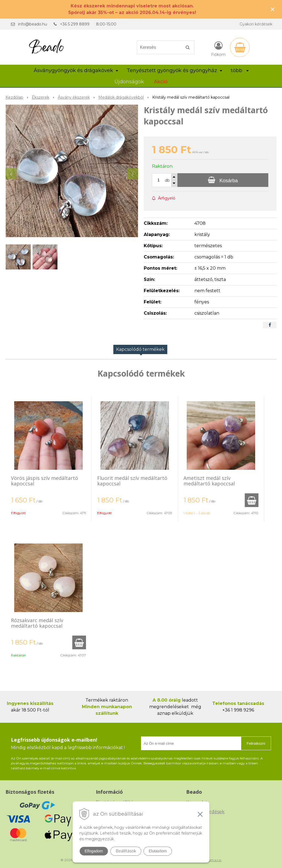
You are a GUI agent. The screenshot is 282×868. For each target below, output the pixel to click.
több (240, 70)
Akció (161, 82)
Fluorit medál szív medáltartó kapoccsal (132, 481)
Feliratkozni (256, 743)
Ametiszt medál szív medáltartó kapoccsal (209, 481)
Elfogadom (94, 851)
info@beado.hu (33, 24)
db (167, 180)
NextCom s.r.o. (210, 860)
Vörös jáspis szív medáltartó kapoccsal (44, 481)
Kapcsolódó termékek (140, 349)
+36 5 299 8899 (75, 24)
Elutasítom (158, 851)
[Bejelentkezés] (218, 49)
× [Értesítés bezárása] (273, 9)
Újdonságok (129, 82)
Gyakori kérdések (256, 24)
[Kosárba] (223, 180)
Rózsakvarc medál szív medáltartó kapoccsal (37, 623)
